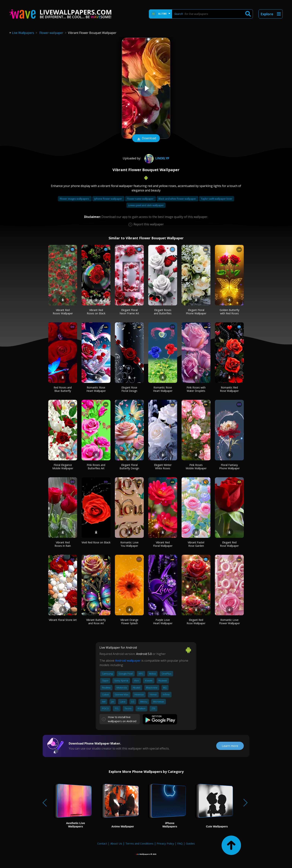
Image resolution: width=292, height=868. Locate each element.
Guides (190, 843)
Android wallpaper (128, 661)
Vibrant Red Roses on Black (96, 312)
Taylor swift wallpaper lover (217, 199)
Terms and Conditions (139, 843)
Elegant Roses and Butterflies (163, 312)
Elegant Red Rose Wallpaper (229, 544)
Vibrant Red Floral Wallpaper (163, 544)
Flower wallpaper (51, 33)
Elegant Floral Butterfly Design (129, 467)
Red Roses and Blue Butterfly (63, 389)
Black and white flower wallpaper (177, 199)
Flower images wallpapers (75, 199)
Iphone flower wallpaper (108, 199)
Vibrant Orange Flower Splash (129, 622)
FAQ (180, 843)
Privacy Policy (165, 843)
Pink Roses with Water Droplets (196, 389)
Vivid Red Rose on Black (96, 542)
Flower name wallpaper (141, 199)
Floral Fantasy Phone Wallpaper (229, 467)
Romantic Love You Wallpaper (129, 544)
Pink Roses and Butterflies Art (96, 467)
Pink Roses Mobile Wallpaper (196, 467)
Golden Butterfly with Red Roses (229, 312)
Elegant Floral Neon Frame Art (129, 312)
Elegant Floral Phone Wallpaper (196, 312)
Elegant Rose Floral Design (129, 389)
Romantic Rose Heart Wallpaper (96, 389)
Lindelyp (156, 158)
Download (146, 139)
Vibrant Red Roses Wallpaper (63, 312)
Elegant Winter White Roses (163, 467)
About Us (116, 843)
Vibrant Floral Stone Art (63, 620)
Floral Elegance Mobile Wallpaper (63, 467)
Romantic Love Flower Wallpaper (229, 622)
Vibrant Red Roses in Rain (63, 544)
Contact (102, 843)
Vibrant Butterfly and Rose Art (96, 622)
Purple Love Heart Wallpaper (163, 622)
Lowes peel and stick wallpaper (146, 205)
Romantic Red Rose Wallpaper (229, 389)
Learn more (230, 746)
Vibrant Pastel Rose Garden (196, 544)
